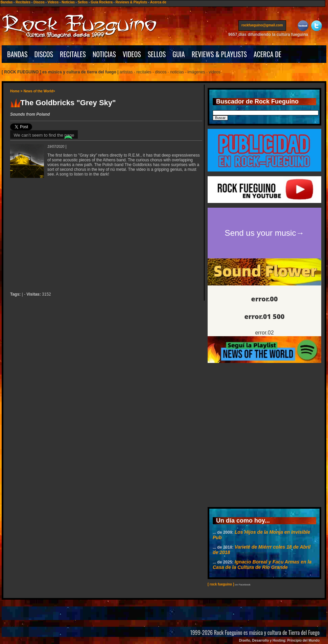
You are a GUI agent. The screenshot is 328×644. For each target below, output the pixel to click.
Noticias (68, 2)
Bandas (6, 2)
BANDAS (17, 54)
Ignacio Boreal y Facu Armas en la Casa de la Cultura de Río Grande (262, 565)
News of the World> (39, 91)
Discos (39, 2)
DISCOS (44, 54)
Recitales (23, 2)
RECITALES (73, 54)
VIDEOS (132, 54)
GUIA (179, 54)
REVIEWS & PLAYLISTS (219, 54)
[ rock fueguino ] (221, 584)
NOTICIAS (104, 54)
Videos (53, 2)
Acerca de (158, 2)
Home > (16, 91)
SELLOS (157, 54)
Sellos (83, 2)
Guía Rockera (101, 2)
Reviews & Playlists (131, 2)
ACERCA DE (267, 54)
